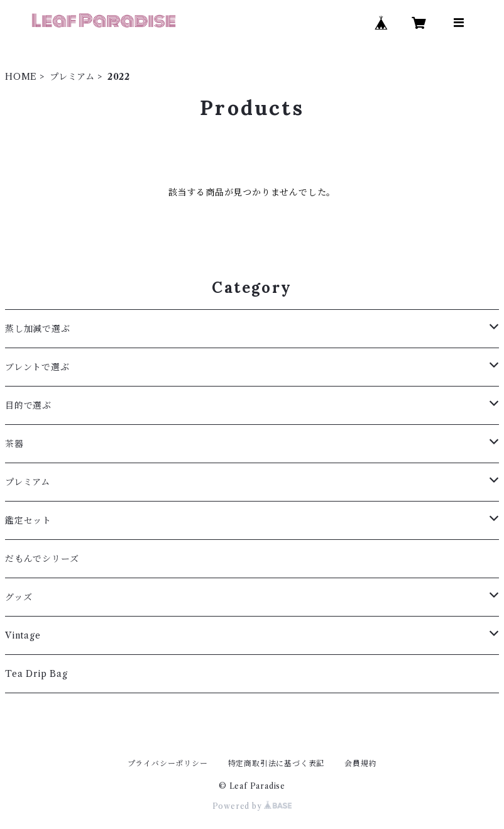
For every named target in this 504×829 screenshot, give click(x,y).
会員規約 (360, 763)
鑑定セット (28, 520)
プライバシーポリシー (168, 763)
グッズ (19, 597)
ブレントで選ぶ (37, 367)
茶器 (14, 444)
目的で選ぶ (28, 405)
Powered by (252, 806)
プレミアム (72, 77)
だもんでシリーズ (42, 559)
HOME (21, 77)
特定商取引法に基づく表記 (277, 763)
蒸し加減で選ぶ (38, 329)
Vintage (23, 635)
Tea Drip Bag (36, 674)
